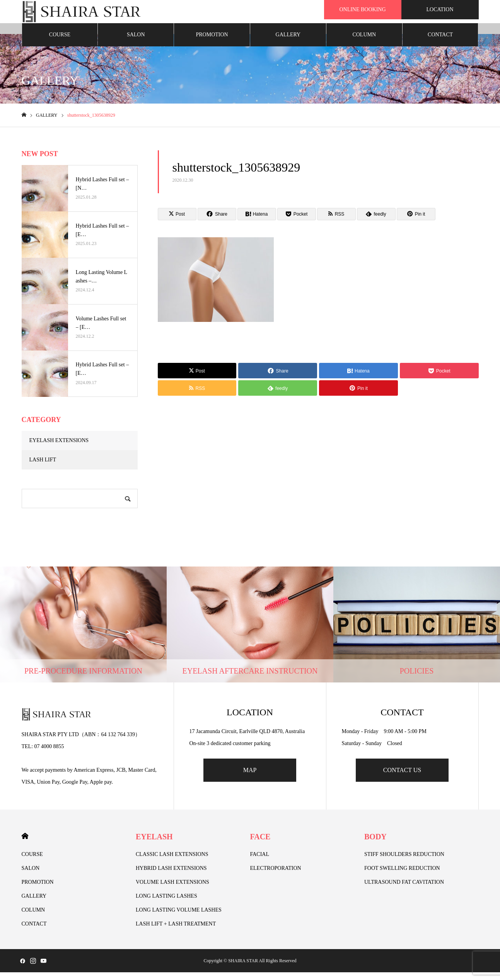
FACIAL (260, 862)
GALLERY (288, 42)
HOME (25, 844)
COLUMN (364, 42)
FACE (260, 844)
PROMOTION (212, 42)
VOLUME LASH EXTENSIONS (172, 890)
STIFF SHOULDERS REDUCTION (404, 862)
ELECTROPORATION (276, 876)
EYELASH (154, 844)
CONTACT (440, 42)
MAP (250, 778)
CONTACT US (402, 778)
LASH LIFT (43, 467)
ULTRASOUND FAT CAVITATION (404, 890)
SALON (136, 42)
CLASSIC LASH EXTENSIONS (172, 862)
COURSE (60, 42)
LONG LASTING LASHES (166, 904)
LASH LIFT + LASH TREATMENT (176, 932)
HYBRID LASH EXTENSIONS (171, 876)
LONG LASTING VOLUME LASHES (179, 918)
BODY (375, 844)
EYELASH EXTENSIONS (59, 448)
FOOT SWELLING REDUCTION (402, 876)
